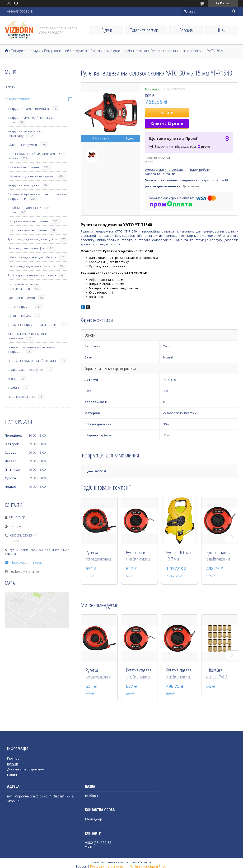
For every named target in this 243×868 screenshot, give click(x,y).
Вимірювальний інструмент (66, 51)
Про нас (13, 758)
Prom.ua (145, 862)
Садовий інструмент (22, 145)
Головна (186, 30)
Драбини (14, 388)
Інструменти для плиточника (28, 109)
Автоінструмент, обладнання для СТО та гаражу (36, 156)
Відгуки (107, 30)
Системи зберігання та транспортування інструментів (37, 196)
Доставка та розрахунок (26, 769)
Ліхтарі (12, 379)
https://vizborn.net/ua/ (28, 563)
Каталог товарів (18, 99)
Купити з (167, 123)
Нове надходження (22, 397)
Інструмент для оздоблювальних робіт (31, 120)
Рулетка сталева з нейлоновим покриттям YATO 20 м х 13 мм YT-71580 (220, 556)
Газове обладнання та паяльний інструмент (31, 349)
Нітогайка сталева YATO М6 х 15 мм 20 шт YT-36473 (218, 674)
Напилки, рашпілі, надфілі (26, 248)
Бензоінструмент (20, 307)
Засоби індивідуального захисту (31, 266)
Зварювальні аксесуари (25, 370)
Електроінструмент (21, 298)
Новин (12, 775)
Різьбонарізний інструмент (27, 230)
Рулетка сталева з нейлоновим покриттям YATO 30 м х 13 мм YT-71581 (139, 556)
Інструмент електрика (23, 185)
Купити (167, 112)
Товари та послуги (144, 30)
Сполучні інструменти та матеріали (33, 325)
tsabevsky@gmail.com (26, 572)
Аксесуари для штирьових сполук (32, 275)
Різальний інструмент (23, 167)
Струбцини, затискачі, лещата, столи (29, 210)
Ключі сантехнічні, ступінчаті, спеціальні (29, 336)
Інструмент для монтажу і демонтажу (26, 133)
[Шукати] (234, 11)
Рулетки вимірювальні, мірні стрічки (119, 51)
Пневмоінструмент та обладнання (32, 361)
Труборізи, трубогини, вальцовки (32, 239)
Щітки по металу (19, 316)
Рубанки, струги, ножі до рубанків (32, 257)
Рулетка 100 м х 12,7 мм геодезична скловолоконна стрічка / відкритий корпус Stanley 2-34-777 (179, 556)
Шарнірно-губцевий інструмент (31, 176)
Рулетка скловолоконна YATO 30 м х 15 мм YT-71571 (98, 556)
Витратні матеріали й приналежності (23, 286)
